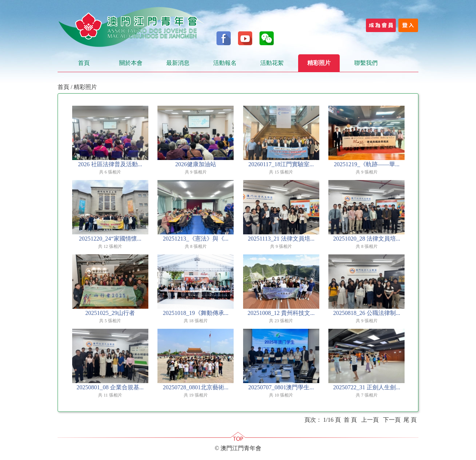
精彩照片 (319, 63)
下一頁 (392, 420)
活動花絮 (272, 63)
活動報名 (225, 63)
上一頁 (370, 420)
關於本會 (131, 63)
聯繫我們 (366, 63)
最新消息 (178, 63)
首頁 (84, 63)
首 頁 (350, 420)
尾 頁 (410, 420)
